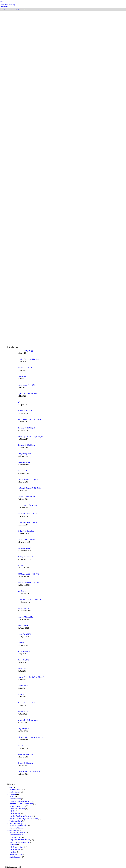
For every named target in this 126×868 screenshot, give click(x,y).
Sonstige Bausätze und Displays (21, 816)
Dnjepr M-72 (22, 668)
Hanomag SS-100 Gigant (26, 428)
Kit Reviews (12, 794)
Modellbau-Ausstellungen (18, 825)
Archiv (10, 787)
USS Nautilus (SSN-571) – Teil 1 (29, 583)
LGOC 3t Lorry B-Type (26, 351)
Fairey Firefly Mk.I (24, 454)
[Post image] (12, 353)
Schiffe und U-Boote (17, 847)
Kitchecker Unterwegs (15, 823)
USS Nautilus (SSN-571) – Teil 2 (29, 574)
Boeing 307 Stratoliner (25, 754)
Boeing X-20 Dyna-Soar (26, 531)
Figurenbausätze (15, 799)
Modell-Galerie (15, 792)
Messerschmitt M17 (24, 608)
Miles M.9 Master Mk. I (26, 617)
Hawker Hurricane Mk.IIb (26, 703)
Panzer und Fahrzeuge (17, 809)
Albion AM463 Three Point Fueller (30, 419)
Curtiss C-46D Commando (27, 540)
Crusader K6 (22, 376)
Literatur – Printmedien (18, 806)
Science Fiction (15, 814)
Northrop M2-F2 (23, 626)
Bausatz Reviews (15, 789)
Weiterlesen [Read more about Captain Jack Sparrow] (94, 181)
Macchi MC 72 (23, 711)
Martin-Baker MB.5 (24, 634)
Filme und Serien (15, 837)
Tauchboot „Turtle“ (24, 548)
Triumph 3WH (23, 686)
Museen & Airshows (17, 828)
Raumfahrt (13, 845)
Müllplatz (21, 565)
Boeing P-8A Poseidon (25, 557)
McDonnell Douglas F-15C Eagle (29, 488)
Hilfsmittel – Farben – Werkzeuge (21, 804)
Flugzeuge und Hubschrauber (20, 801)
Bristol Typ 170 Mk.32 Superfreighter (31, 436)
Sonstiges (13, 852)
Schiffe (12, 811)
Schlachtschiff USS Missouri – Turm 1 (31, 737)
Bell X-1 (21, 402)
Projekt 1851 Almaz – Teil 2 (27, 514)
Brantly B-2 (22, 591)
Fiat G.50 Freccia (24, 746)
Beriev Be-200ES (24, 651)
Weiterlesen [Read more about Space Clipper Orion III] (94, 242)
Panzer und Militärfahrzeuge (19, 842)
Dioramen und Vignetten (18, 832)
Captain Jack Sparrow (99, 178)
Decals (12, 796)
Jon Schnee (94, 47)
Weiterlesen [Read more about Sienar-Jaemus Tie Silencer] (94, 294)
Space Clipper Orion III (99, 239)
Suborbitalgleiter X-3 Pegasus (28, 479)
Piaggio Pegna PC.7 (24, 729)
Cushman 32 (22, 643)
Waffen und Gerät (16, 821)
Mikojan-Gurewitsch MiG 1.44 (28, 359)
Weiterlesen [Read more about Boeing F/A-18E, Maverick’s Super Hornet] (94, 123)
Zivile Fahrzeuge (15, 857)
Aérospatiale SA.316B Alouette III (29, 600)
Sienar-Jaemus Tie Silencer (101, 291)
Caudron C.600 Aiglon (25, 471)
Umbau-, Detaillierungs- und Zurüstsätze (24, 819)
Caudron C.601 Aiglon (25, 763)
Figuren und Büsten (16, 835)
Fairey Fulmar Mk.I (24, 462)
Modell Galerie (13, 830)
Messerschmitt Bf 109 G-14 (27, 505)
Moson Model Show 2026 (26, 385)
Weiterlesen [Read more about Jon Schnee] (94, 50)
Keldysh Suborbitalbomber (27, 497)
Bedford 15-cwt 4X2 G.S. (26, 411)
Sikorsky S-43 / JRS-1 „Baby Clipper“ (31, 677)
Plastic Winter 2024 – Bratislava (29, 772)
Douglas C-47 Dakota (25, 368)
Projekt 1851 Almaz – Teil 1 (27, 522)
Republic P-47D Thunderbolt (28, 394)
